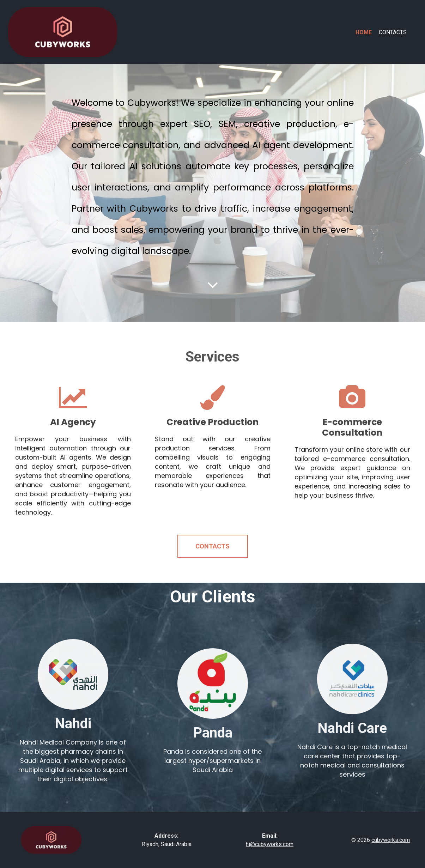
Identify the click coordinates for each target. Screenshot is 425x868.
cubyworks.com (391, 840)
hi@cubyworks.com (270, 844)
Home (364, 32)
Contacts (393, 32)
